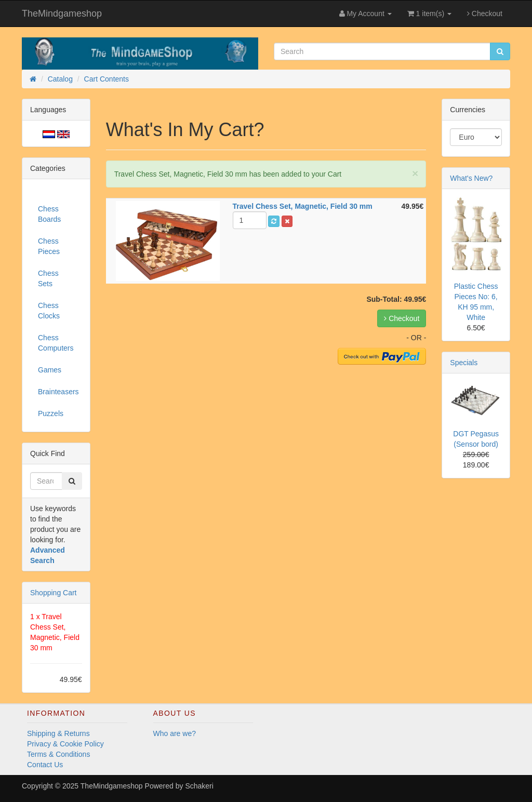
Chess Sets (48, 278)
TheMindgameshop (62, 14)
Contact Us (45, 765)
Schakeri (199, 786)
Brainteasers (58, 392)
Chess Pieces (49, 246)
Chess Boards (49, 214)
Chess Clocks (49, 311)
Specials (464, 363)
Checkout (485, 14)
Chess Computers (56, 343)
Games (50, 370)
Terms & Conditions (58, 754)
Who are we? (175, 733)
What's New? (471, 178)
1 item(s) (429, 14)
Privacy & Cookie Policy (65, 744)
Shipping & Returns (58, 733)
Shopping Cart (54, 593)
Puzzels (51, 413)
